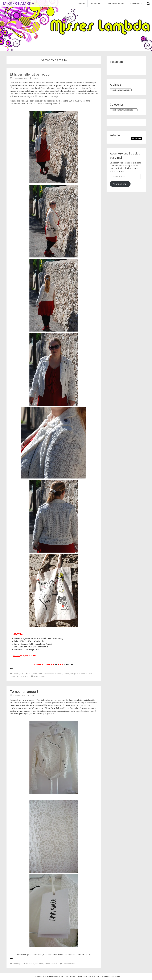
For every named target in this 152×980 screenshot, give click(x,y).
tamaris (13, 676)
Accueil (81, 4)
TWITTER (69, 665)
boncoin (36, 674)
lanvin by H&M (55, 674)
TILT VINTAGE (22, 676)
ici (90, 955)
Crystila (35, 78)
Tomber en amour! (24, 692)
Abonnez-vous (120, 184)
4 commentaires (40, 676)
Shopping (17, 964)
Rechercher (115, 135)
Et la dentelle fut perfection (31, 74)
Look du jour (18, 674)
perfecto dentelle (85, 674)
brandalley (44, 674)
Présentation (96, 4)
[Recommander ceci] (12, 669)
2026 (30, 674)
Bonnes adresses (116, 4)
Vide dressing (136, 4)
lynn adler (65, 674)
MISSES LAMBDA (19, 4)
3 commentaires (69, 964)
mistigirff (74, 674)
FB (56, 665)
